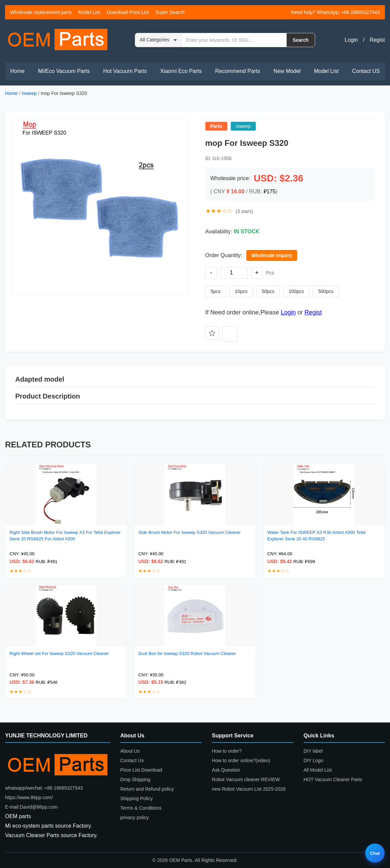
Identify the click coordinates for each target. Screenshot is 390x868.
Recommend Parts (238, 71)
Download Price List (128, 12)
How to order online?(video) (241, 760)
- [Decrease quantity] (211, 273)
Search (301, 40)
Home (17, 71)
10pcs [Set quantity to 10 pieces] (241, 291)
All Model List (318, 770)
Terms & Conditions (141, 808)
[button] (100, 206)
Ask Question (226, 770)
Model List (89, 12)
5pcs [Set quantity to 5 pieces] (216, 291)
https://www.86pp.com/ (29, 797)
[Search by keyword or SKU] (234, 40)
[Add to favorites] (212, 333)
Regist (377, 40)
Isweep (29, 93)
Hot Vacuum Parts (125, 71)
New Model (287, 71)
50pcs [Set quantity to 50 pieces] (268, 291)
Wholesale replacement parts (41, 12)
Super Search (170, 12)
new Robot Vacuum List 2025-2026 (249, 789)
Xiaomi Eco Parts (181, 71)
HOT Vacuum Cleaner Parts (333, 779)
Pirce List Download (141, 770)
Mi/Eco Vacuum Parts (64, 71)
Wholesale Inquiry (272, 255)
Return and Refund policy (147, 789)
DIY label (313, 751)
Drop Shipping (135, 779)
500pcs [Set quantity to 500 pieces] (326, 291)
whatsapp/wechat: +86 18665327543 (44, 788)
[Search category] (158, 40)
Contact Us (132, 760)
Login (351, 40)
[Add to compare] (230, 334)
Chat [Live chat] (375, 853)
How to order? (227, 751)
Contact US (366, 71)
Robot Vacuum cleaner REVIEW (246, 779)
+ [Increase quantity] (257, 273)
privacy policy (135, 817)
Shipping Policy (137, 798)
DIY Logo (313, 760)
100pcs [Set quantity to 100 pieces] (296, 291)
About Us (130, 751)
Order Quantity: (224, 255)
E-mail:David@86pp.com (31, 807)
